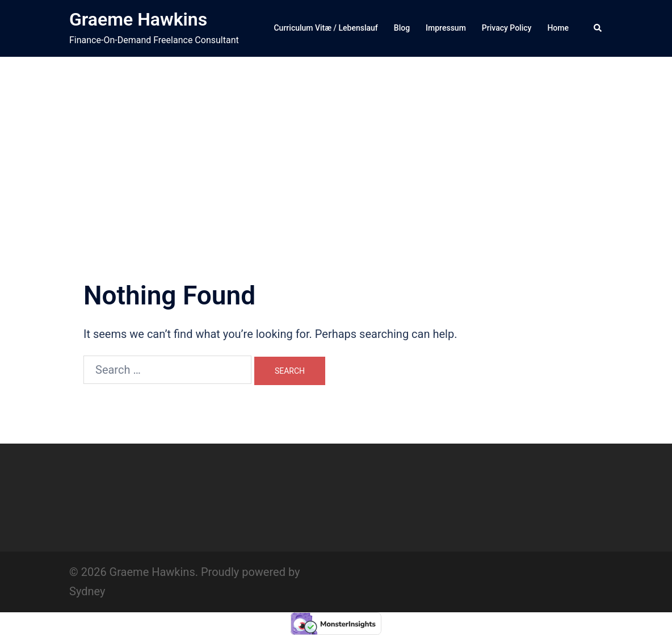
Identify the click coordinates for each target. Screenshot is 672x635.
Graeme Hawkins (138, 19)
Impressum (446, 28)
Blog (402, 28)
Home (558, 28)
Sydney (87, 591)
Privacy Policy (507, 28)
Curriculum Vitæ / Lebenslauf (325, 28)
